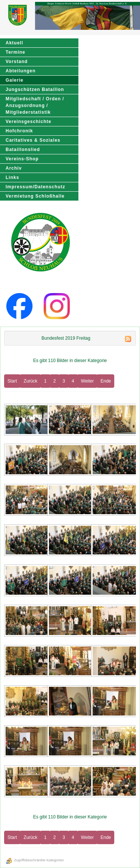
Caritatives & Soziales (33, 140)
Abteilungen (21, 71)
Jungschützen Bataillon (35, 89)
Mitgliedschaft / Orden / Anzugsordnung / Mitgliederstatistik (35, 106)
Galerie (15, 80)
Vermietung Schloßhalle (35, 196)
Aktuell (14, 43)
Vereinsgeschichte (28, 122)
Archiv (14, 168)
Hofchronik (19, 131)
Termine (15, 52)
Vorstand (17, 62)
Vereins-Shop (22, 159)
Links (12, 177)
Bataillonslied (23, 150)
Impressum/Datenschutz (35, 187)
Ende (106, 381)
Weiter (87, 381)
